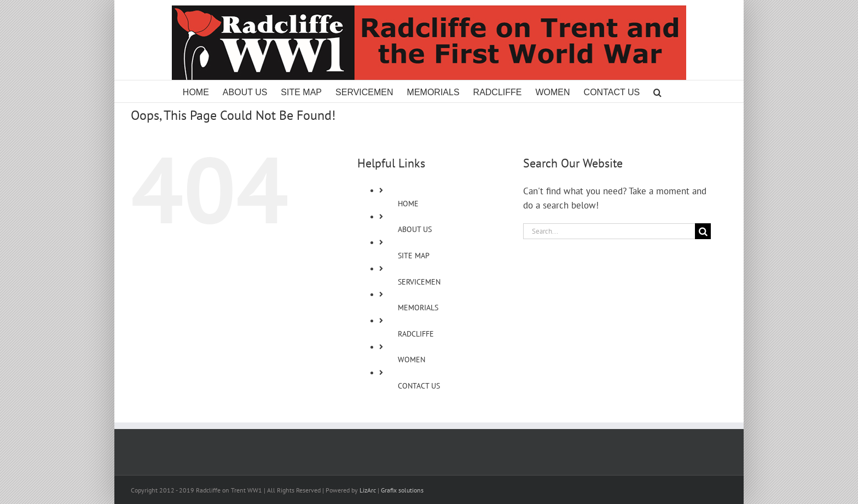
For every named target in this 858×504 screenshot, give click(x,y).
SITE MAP (414, 256)
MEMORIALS (418, 308)
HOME (408, 204)
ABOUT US (415, 229)
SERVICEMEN (419, 282)
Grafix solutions (402, 490)
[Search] (703, 231)
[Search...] (609, 231)
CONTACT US (419, 386)
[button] (657, 91)
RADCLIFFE (416, 334)
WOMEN (411, 360)
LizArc (368, 490)
